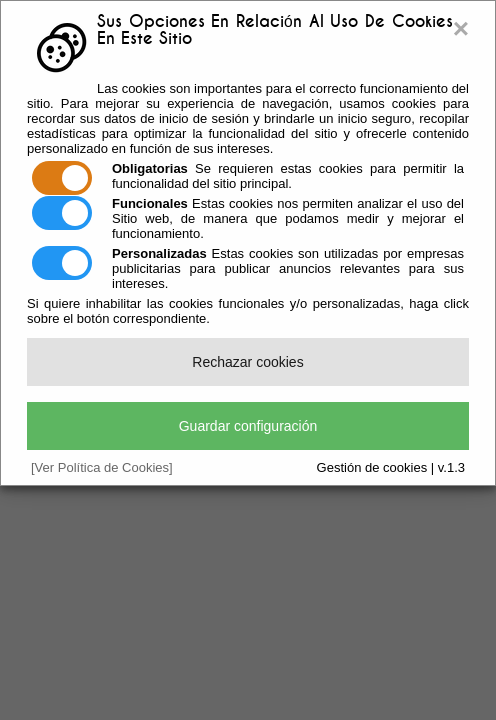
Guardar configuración (248, 426)
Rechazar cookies (247, 362)
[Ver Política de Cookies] (102, 467)
